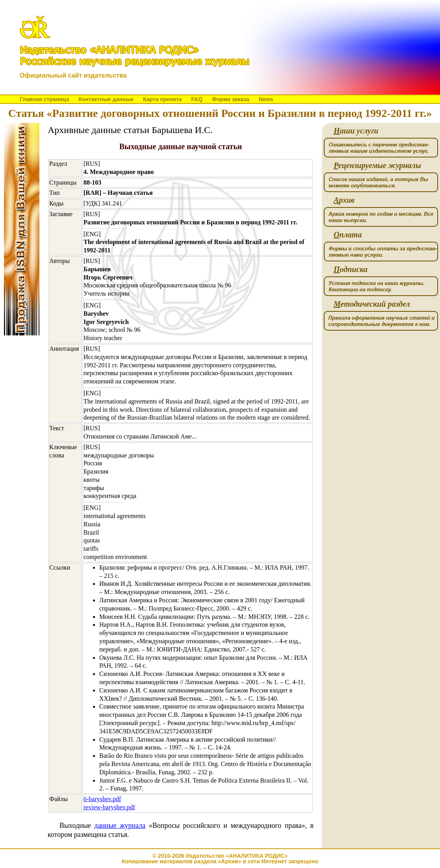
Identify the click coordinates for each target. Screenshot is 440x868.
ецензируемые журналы (377, 166)
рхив (344, 200)
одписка (351, 269)
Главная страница (44, 99)
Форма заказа (231, 99)
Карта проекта (162, 99)
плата (348, 235)
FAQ (197, 99)
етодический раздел (372, 304)
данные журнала (120, 825)
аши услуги (356, 131)
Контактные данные (106, 99)
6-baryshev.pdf (102, 799)
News (266, 99)
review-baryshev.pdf (109, 807)
